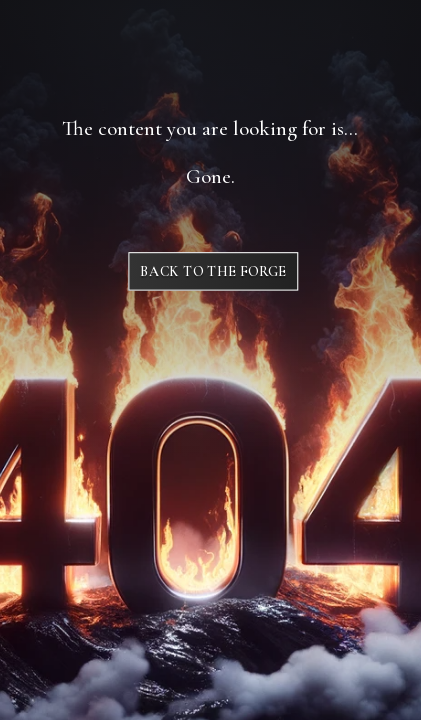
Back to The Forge (213, 271)
